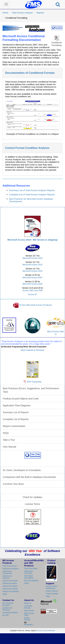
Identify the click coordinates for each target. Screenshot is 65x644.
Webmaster (51, 631)
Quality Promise (27, 619)
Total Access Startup (10, 589)
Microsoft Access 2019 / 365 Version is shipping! (32, 240)
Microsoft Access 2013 (32, 265)
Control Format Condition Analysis (27, 148)
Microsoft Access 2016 (32, 258)
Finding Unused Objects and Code (21, 399)
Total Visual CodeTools (28, 572)
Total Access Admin (10, 566)
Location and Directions (7, 609)
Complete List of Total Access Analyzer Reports (32, 195)
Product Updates (52, 594)
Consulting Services (28, 607)
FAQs (6, 433)
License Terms (32, 504)
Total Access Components (7, 572)
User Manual (9, 447)
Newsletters (29, 625)
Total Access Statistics (11, 591)
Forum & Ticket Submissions (51, 587)
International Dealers (10, 613)
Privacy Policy (42, 631)
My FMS (6, 615)
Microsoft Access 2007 (32, 278)
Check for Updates (33, 497)
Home (5, 13)
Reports (40, 13)
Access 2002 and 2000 (32, 290)
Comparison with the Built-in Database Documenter (29, 477)
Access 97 (32, 295)
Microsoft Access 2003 (32, 284)
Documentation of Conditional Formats (30, 73)
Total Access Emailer (10, 581)
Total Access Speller (10, 586)
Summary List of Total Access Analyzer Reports (32, 190)
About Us (28, 603)
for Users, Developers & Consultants (22, 470)
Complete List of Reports (16, 419)
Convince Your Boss (13, 484)
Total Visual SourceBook (29, 577)
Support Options (52, 591)
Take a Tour (9, 440)
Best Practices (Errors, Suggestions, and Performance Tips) (31, 390)
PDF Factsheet (34, 382)
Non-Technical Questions (8, 604)
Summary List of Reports (16, 412)
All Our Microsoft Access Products (35, 305)
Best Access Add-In (56, 327)
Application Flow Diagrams (17, 405)
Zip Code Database (31, 581)
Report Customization (14, 426)
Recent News (29, 611)
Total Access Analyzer (22, 13)
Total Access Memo (10, 583)
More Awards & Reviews (32, 350)
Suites (5, 594)
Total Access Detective (7, 577)
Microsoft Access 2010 (32, 271)
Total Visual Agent (31, 568)
